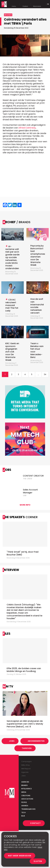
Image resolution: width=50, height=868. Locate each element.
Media (24, 792)
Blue (23, 816)
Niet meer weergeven (20, 856)
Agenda (25, 772)
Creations (26, 796)
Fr (48, 4)
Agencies (25, 782)
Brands (24, 785)
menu (14, 4)
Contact (35, 823)
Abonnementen (36, 741)
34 (45, 374)
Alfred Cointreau (27, 128)
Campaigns (26, 761)
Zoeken (25, 4)
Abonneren (37, 4)
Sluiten (38, 861)
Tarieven (27, 748)
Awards (25, 806)
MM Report (26, 769)
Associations (27, 799)
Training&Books (28, 809)
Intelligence (27, 789)
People (24, 802)
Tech (23, 813)
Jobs (12, 741)
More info (25, 505)
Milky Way (26, 765)
